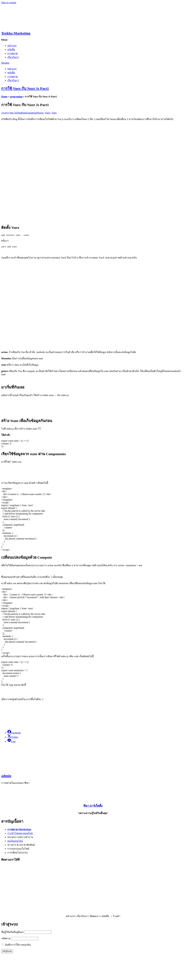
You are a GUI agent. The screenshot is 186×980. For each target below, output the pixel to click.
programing (16, 97)
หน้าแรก (12, 46)
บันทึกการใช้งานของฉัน (16, 945)
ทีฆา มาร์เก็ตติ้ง (93, 806)
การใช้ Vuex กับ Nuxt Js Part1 (25, 88)
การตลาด (13, 53)
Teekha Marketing (16, 33)
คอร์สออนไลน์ (15, 841)
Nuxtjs (40, 113)
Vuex (54, 113)
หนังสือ (11, 49)
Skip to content (9, 3)
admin (22, 113)
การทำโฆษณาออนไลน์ (20, 833)
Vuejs (47, 113)
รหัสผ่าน (6, 938)
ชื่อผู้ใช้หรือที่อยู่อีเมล (12, 932)
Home (4, 97)
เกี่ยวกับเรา (13, 57)
